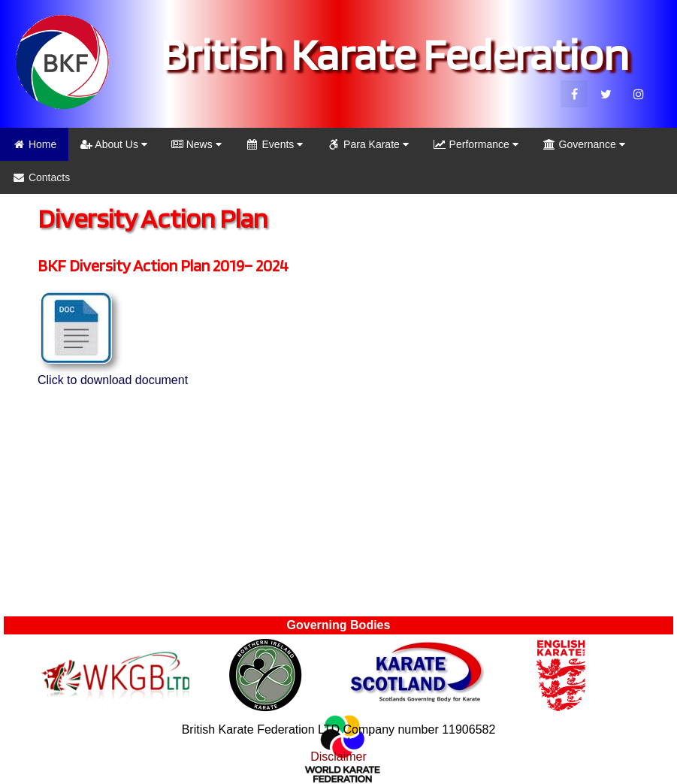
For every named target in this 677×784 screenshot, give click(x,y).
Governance (584, 144)
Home (34, 144)
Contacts (41, 177)
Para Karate (368, 144)
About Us (114, 144)
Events (275, 144)
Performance (476, 144)
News (196, 144)
